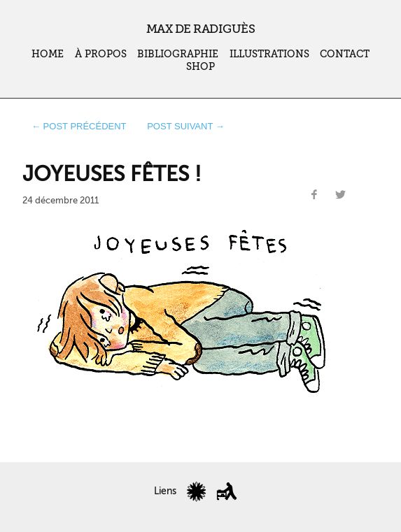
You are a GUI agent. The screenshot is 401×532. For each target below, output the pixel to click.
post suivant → (186, 126)
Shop (200, 67)
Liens (165, 491)
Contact (345, 54)
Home (48, 54)
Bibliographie (178, 54)
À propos (101, 54)
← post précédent (79, 126)
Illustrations (269, 54)
